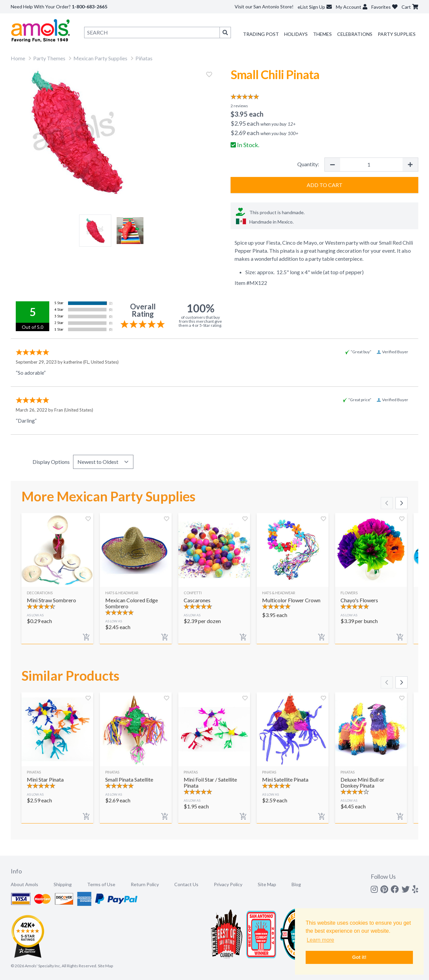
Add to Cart (325, 185)
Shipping (63, 884)
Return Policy (145, 884)
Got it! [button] (359, 957)
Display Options (51, 462)
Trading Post (261, 34)
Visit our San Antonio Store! (264, 7)
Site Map (267, 884)
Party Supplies (397, 34)
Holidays (296, 34)
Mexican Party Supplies (100, 58)
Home (18, 58)
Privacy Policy (228, 884)
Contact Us (186, 884)
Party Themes (49, 58)
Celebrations (355, 34)
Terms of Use (101, 884)
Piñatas (144, 58)
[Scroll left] (387, 503)
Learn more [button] (320, 940)
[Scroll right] (402, 503)
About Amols (24, 884)
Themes (322, 34)
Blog (296, 884)
